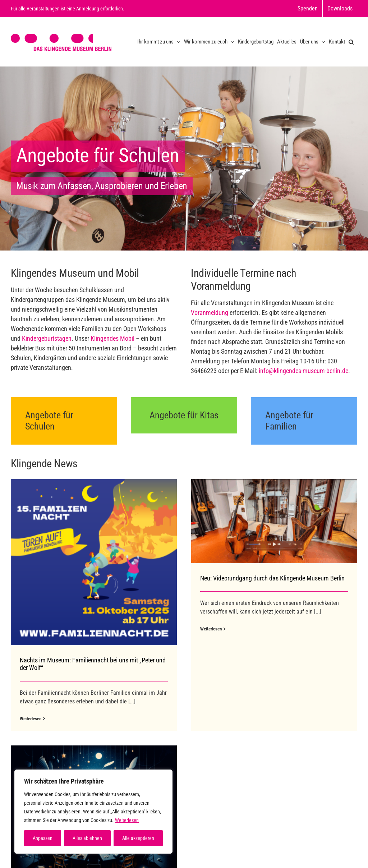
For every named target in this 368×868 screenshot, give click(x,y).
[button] (351, 42)
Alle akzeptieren (138, 838)
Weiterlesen (127, 820)
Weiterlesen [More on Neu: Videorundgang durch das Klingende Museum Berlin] (205, 629)
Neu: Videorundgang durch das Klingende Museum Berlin (266, 578)
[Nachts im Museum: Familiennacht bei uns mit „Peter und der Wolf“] (94, 562)
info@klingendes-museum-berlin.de (303, 371)
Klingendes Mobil (112, 338)
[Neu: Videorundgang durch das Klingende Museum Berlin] (268, 521)
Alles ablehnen (87, 838)
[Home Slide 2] (184, 159)
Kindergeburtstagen (47, 338)
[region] (93, 812)
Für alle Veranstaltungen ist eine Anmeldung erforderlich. (68, 9)
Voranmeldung (210, 313)
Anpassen (43, 838)
